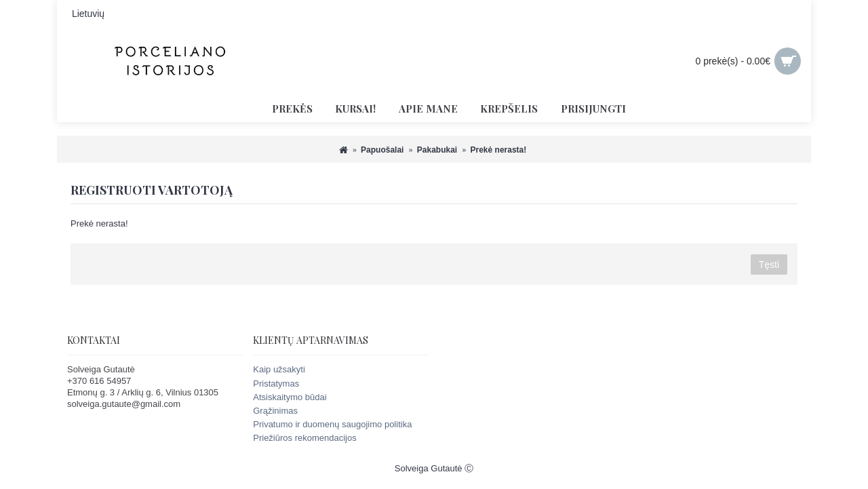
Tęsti (769, 265)
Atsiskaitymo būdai (290, 397)
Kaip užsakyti (279, 369)
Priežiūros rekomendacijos (304, 438)
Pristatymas (276, 384)
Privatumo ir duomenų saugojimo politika (332, 424)
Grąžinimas (275, 411)
